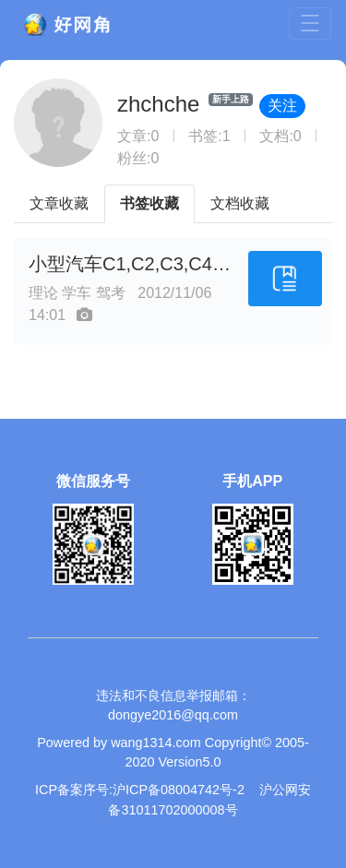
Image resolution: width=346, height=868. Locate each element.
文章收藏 (59, 203)
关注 (282, 106)
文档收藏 (240, 203)
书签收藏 (149, 203)
